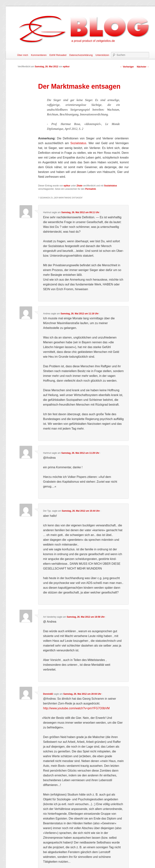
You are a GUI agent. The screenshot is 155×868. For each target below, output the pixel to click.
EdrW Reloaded (58, 55)
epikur (66, 67)
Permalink (91, 189)
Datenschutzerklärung (81, 55)
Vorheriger (127, 67)
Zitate (80, 186)
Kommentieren (39, 55)
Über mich (23, 55)
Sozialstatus (78, 143)
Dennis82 (48, 694)
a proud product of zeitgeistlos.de (93, 41)
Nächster (143, 67)
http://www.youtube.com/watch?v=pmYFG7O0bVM (76, 708)
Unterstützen (102, 55)
